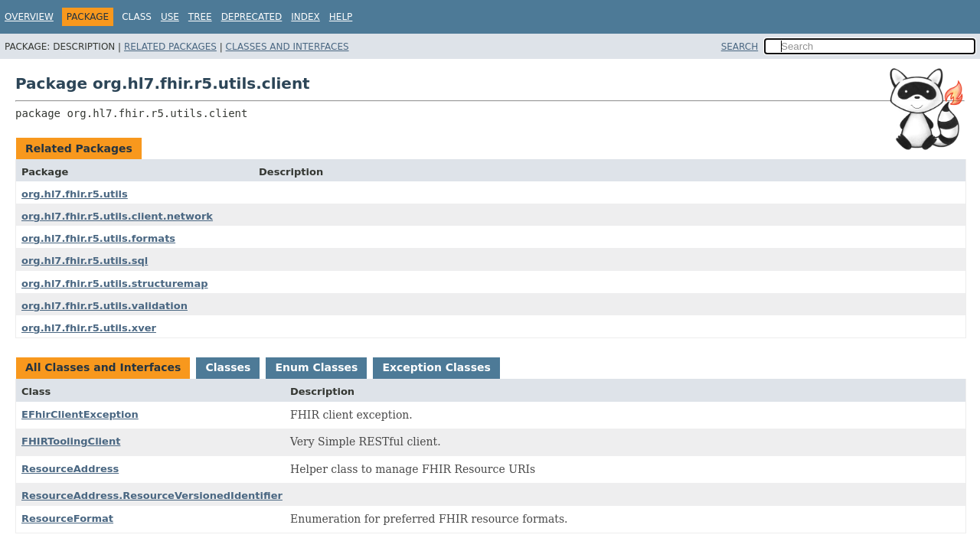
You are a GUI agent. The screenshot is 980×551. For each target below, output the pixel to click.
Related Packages (170, 47)
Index (305, 17)
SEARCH (740, 47)
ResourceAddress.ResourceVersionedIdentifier (152, 496)
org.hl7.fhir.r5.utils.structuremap (115, 284)
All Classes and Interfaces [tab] (103, 367)
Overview (29, 17)
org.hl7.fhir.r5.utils (75, 194)
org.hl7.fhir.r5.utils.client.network (117, 216)
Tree (200, 17)
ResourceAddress (70, 469)
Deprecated (252, 17)
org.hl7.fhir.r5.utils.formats (98, 238)
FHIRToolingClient (71, 441)
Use (170, 17)
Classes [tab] (228, 367)
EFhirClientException (80, 414)
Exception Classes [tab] (436, 367)
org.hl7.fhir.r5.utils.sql (85, 261)
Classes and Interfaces (287, 47)
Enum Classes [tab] (316, 367)
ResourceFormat (67, 518)
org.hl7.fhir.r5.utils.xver (89, 328)
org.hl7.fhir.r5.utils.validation (105, 306)
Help (341, 17)
